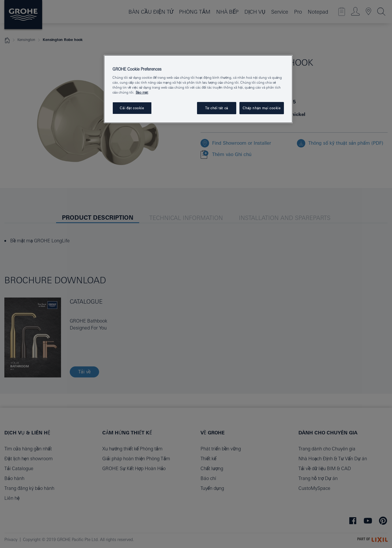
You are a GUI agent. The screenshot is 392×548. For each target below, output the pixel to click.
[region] (198, 89)
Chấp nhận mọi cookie (262, 108)
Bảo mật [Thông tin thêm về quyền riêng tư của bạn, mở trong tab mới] (142, 92)
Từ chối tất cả (217, 108)
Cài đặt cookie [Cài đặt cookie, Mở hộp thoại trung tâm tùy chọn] (132, 108)
